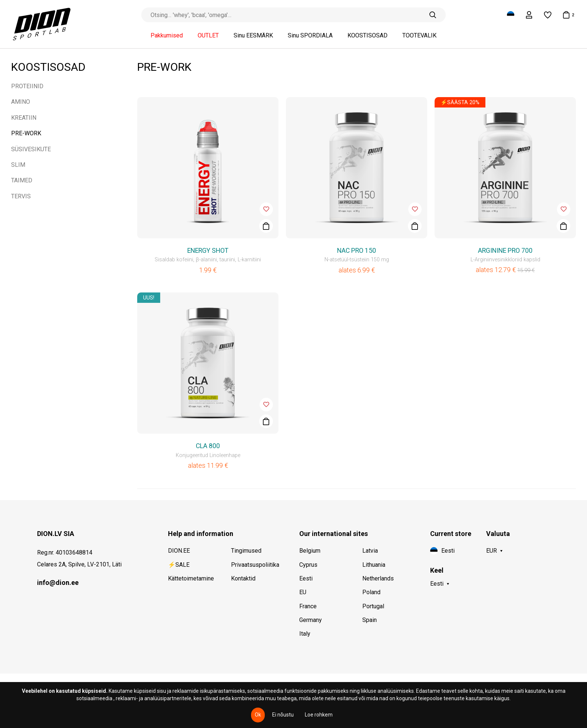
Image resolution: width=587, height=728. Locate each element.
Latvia (370, 551)
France (308, 606)
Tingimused (246, 551)
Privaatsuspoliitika (255, 565)
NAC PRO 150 (357, 251)
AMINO (21, 102)
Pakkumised (167, 36)
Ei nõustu (283, 715)
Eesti (306, 578)
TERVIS (21, 196)
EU (303, 592)
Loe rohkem (319, 715)
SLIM (18, 165)
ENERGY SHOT (208, 251)
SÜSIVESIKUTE (31, 149)
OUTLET (208, 36)
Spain (370, 620)
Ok (258, 715)
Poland (371, 592)
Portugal (373, 606)
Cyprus (308, 565)
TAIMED (22, 180)
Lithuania (374, 565)
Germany (311, 620)
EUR (492, 551)
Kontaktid (243, 578)
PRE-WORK (26, 133)
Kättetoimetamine (191, 578)
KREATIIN (24, 118)
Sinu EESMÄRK (253, 36)
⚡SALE (179, 565)
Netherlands (378, 578)
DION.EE (179, 551)
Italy (305, 634)
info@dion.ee (58, 583)
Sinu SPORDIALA (310, 36)
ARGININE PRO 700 (505, 251)
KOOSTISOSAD (367, 36)
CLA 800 (208, 446)
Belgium (310, 551)
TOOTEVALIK (419, 36)
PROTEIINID (27, 86)
